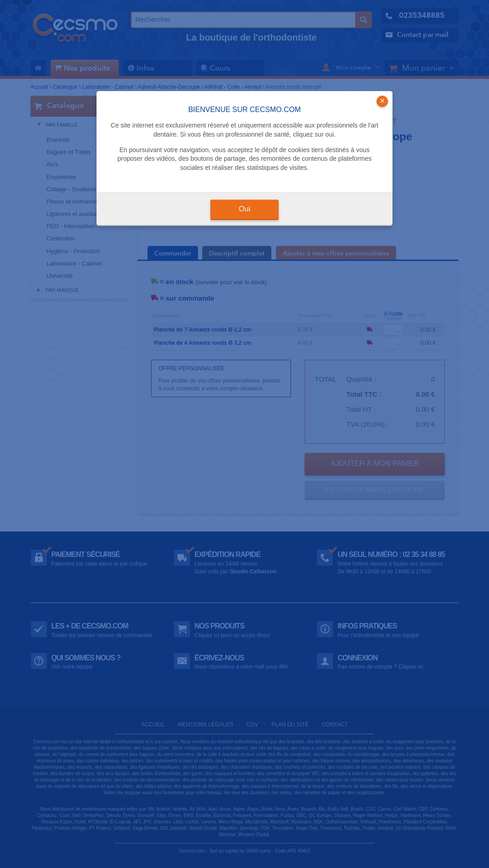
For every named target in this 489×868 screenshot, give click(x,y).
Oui (245, 209)
